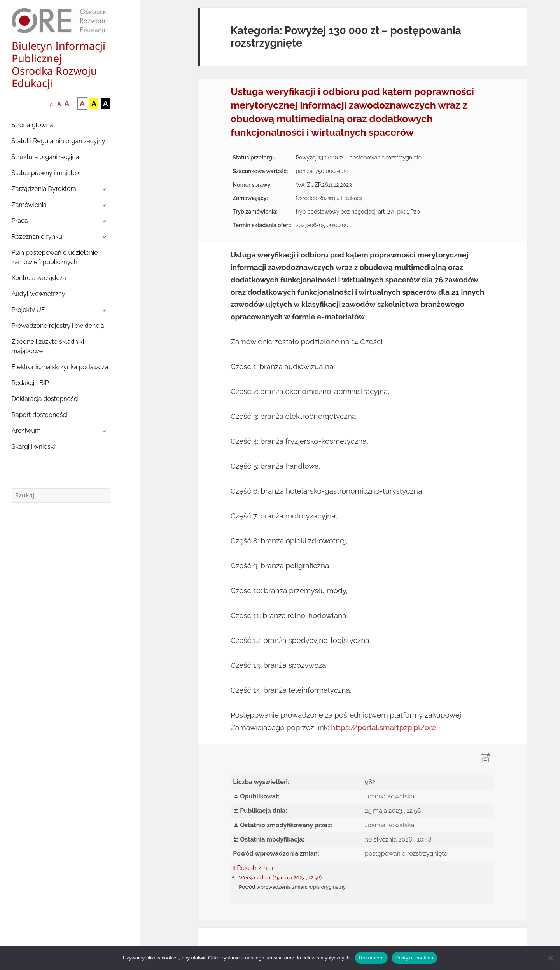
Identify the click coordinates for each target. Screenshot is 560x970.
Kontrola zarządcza (39, 278)
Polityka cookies (414, 958)
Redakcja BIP (30, 383)
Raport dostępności (40, 415)
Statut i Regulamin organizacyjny (59, 141)
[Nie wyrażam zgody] (550, 958)
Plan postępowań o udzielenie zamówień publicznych (55, 257)
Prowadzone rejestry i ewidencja (58, 326)
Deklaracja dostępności (45, 399)
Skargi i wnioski (33, 447)
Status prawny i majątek (46, 173)
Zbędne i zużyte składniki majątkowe (48, 346)
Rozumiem (371, 958)
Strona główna (32, 125)
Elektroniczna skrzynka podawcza (60, 367)
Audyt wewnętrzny (38, 294)
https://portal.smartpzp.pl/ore (383, 727)
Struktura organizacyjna (45, 157)
